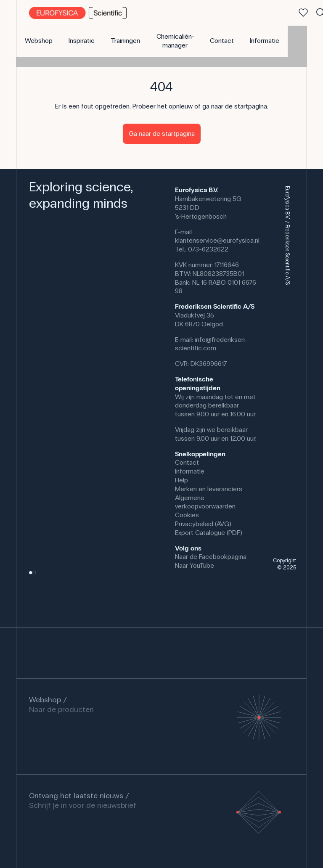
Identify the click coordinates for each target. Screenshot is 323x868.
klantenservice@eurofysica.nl (217, 240)
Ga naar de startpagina (162, 134)
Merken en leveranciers (209, 489)
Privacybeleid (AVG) (203, 524)
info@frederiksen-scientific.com (211, 344)
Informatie (190, 471)
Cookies (187, 515)
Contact (187, 462)
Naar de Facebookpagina (211, 557)
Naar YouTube (195, 565)
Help (181, 480)
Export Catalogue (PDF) (209, 533)
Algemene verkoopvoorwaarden (205, 502)
